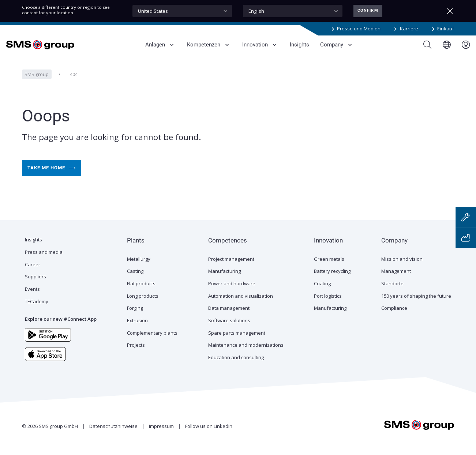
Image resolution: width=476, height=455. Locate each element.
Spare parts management (237, 342)
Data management (229, 317)
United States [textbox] (153, 11)
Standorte (392, 292)
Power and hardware (232, 292)
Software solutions (229, 329)
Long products (143, 305)
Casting (135, 280)
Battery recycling (332, 280)
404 (74, 83)
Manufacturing (224, 280)
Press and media (44, 261)
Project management (231, 268)
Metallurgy (139, 268)
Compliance (394, 317)
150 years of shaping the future (416, 305)
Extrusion (137, 329)
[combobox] (182, 11)
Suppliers (35, 285)
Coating (322, 292)
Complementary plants (152, 342)
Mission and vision (402, 268)
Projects (136, 354)
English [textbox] (256, 11)
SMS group (37, 83)
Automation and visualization (241, 305)
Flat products (141, 292)
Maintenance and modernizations (246, 354)
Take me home (52, 177)
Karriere (409, 29)
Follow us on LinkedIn (209, 435)
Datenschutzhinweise (113, 435)
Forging (135, 317)
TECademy (37, 310)
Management (396, 280)
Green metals (329, 268)
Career (33, 273)
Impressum (161, 435)
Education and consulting (236, 366)
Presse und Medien (359, 29)
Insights (33, 248)
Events (32, 298)
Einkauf (446, 29)
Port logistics (328, 305)
